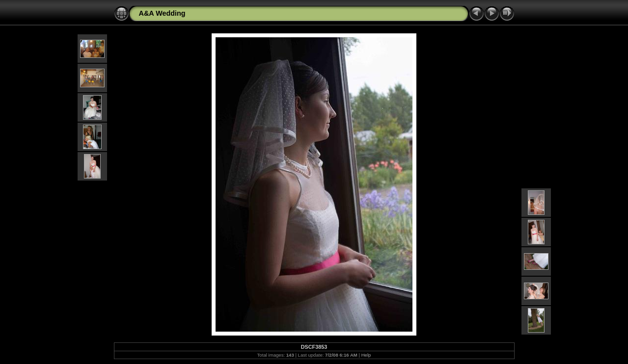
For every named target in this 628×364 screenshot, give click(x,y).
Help (366, 355)
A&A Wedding (162, 13)
